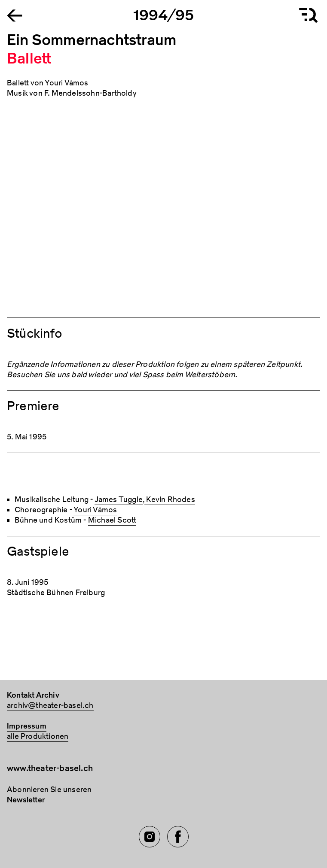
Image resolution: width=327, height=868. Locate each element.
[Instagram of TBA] (150, 837)
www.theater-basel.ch (50, 768)
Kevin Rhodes (170, 500)
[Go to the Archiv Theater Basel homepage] (15, 15)
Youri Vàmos (95, 510)
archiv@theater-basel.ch (50, 706)
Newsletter (26, 800)
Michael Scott (112, 520)
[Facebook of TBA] (178, 837)
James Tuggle (119, 500)
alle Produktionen (38, 736)
